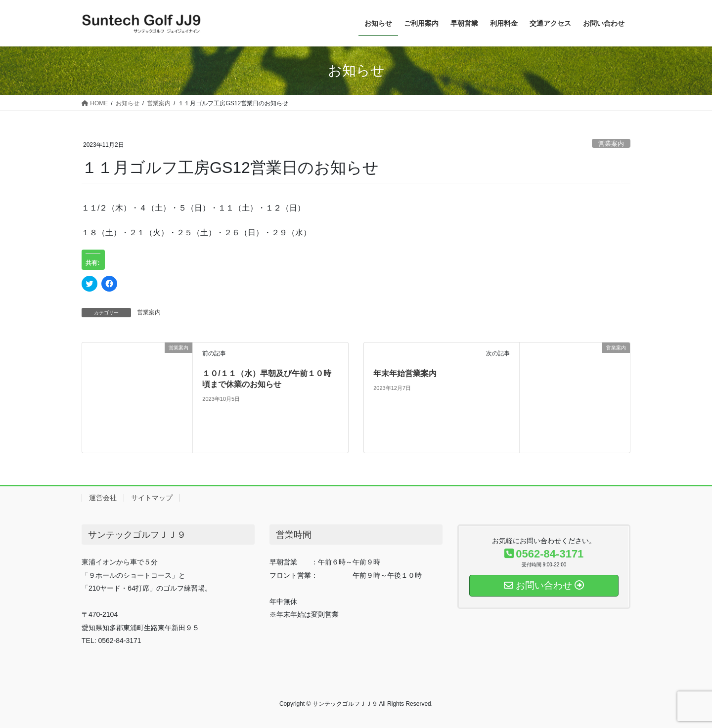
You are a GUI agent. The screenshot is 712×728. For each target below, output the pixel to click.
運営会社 (103, 498)
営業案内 (611, 144)
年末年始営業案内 (405, 373)
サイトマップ (152, 498)
